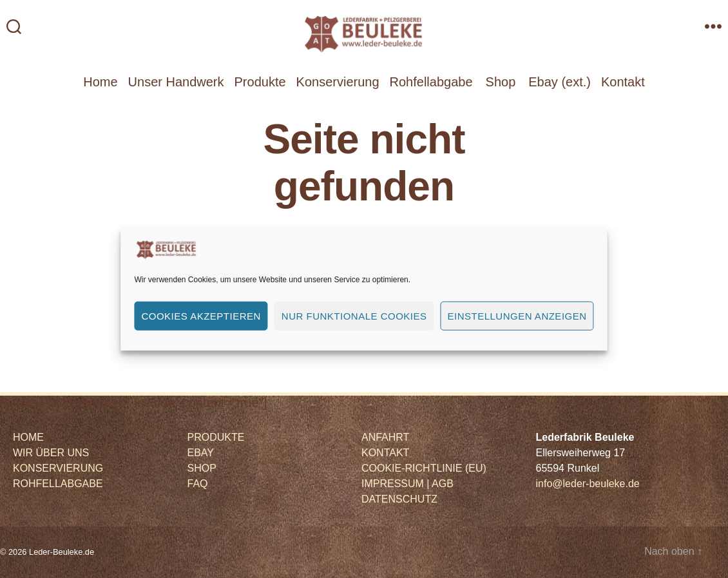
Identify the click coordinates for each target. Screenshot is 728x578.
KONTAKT (385, 453)
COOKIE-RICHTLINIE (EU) (424, 468)
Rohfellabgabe (431, 82)
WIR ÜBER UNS (51, 453)
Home (100, 82)
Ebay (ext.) (560, 82)
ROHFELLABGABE (58, 484)
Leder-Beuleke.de (62, 552)
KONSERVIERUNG (58, 468)
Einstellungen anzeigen (517, 315)
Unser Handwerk (176, 82)
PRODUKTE (216, 437)
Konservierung (338, 82)
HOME (28, 437)
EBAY (201, 453)
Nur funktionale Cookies (354, 315)
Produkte (260, 82)
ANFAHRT (385, 437)
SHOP (202, 468)
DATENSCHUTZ (399, 499)
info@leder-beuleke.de (588, 484)
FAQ (198, 484)
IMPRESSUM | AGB (407, 484)
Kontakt (623, 82)
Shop (501, 82)
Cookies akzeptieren (201, 315)
